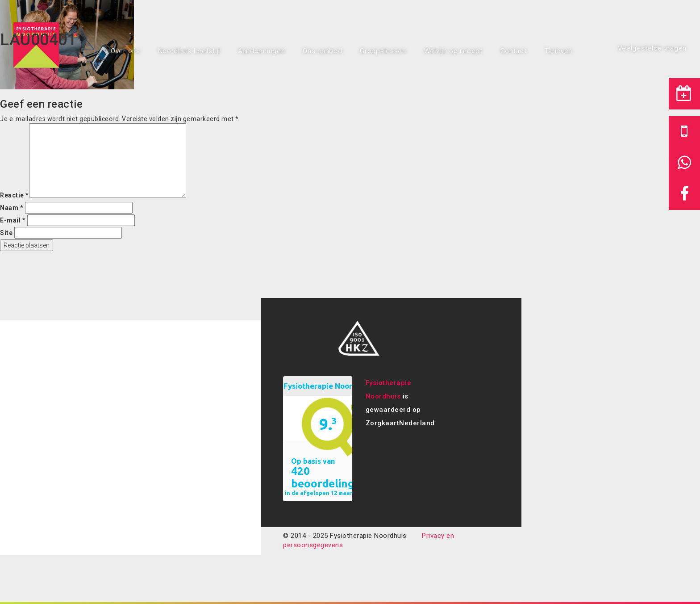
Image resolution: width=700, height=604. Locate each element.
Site (6, 233)
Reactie (15, 195)
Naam (12, 208)
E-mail (13, 220)
